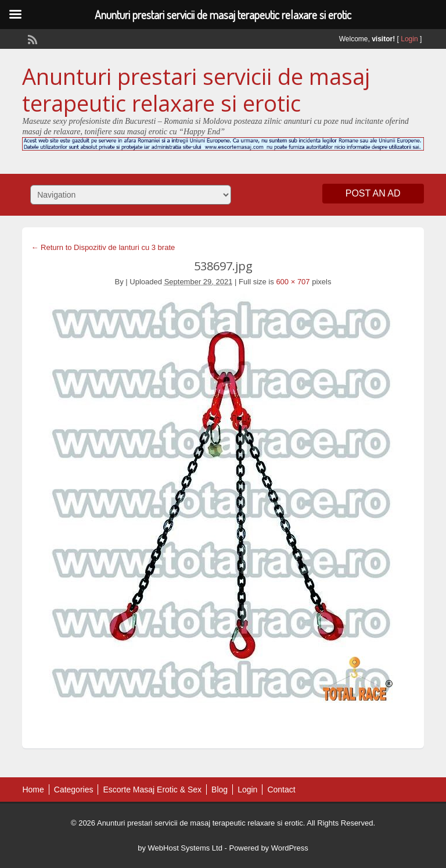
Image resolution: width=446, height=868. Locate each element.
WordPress (290, 848)
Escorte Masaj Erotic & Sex (152, 790)
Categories (74, 790)
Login (409, 39)
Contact (281, 790)
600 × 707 (293, 282)
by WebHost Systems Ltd (180, 848)
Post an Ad (373, 193)
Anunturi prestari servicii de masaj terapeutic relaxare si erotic (196, 90)
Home (33, 790)
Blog (220, 790)
